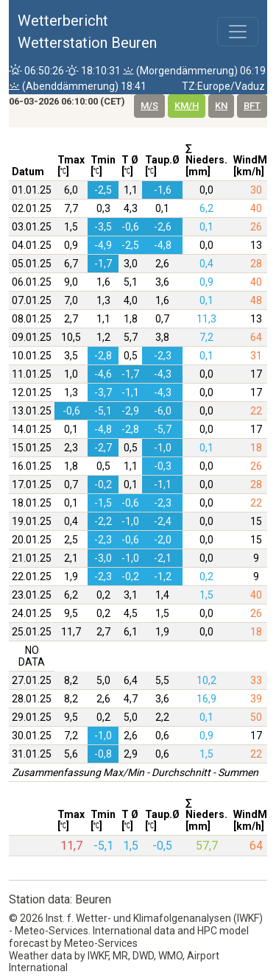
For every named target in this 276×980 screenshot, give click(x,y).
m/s (149, 106)
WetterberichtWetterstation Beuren (87, 32)
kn (221, 106)
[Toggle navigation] (238, 32)
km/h (187, 106)
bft (252, 106)
